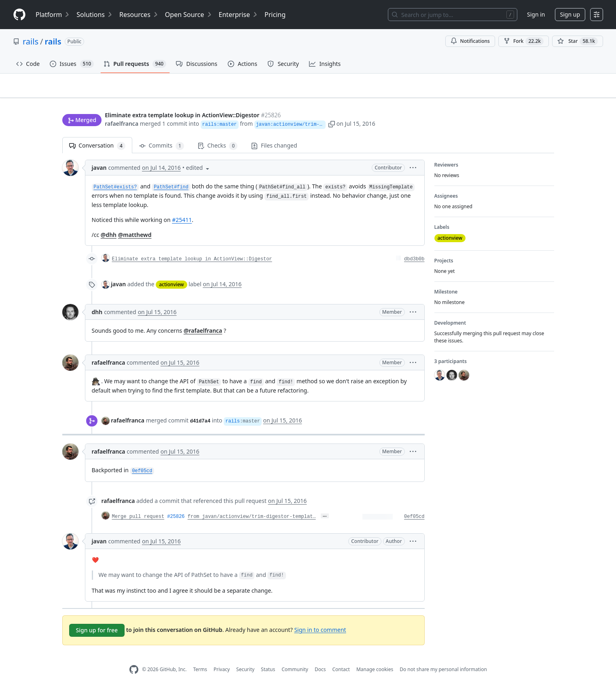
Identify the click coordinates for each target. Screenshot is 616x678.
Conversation (97, 133)
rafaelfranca (122, 108)
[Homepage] (19, 15)
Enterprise (238, 15)
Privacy (222, 657)
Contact (341, 657)
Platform (53, 15)
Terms (200, 657)
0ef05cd (414, 504)
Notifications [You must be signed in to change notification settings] (470, 41)
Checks (218, 133)
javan (99, 155)
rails (31, 41)
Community (295, 657)
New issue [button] (529, 91)
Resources (139, 15)
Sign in (536, 14)
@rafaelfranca (203, 318)
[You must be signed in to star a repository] (578, 41)
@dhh (109, 222)
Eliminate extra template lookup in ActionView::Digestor (192, 247)
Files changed (274, 133)
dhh (97, 299)
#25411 (182, 207)
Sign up (570, 14)
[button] (400, 108)
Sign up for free (97, 617)
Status (268, 657)
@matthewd (135, 222)
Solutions (95, 15)
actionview (171, 272)
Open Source (189, 15)
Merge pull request (138, 504)
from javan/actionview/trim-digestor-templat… (252, 504)
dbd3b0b (414, 247)
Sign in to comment (320, 617)
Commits (162, 133)
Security (245, 657)
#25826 (176, 504)
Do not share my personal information (443, 657)
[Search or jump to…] (453, 15)
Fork (524, 41)
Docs (320, 657)
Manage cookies (375, 657)
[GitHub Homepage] (134, 657)
